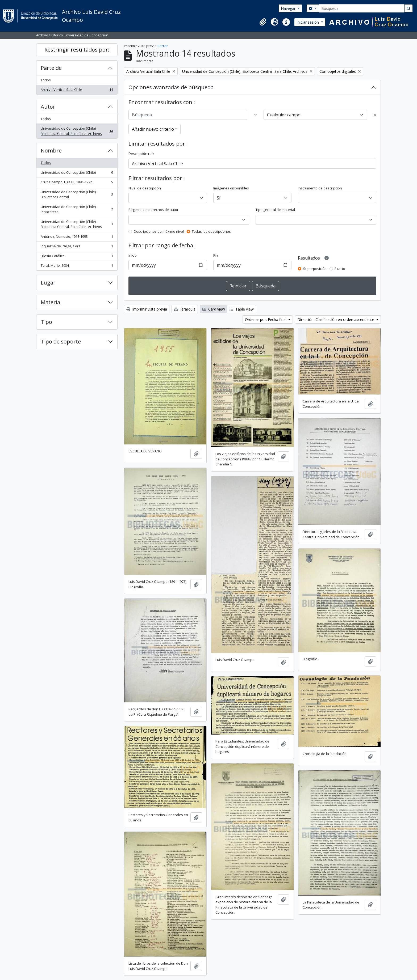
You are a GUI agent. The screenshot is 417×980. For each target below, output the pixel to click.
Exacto (340, 269)
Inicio (133, 255)
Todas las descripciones (211, 231)
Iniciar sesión (308, 22)
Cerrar (163, 46)
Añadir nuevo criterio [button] (153, 129)
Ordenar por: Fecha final (266, 319)
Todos (46, 80)
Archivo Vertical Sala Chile (77, 91)
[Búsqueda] (362, 8)
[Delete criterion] (375, 115)
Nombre (51, 150)
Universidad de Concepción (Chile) (77, 174)
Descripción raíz (141, 154)
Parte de (51, 68)
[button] (263, 22)
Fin (216, 255)
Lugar (48, 283)
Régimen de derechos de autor (153, 210)
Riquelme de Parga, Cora (77, 247)
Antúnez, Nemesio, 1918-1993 (77, 238)
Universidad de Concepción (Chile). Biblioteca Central (77, 194)
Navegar (289, 8)
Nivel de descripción (145, 188)
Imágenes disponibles (231, 188)
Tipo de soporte (61, 341)
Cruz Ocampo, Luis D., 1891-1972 (77, 183)
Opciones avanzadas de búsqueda (171, 87)
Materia (50, 302)
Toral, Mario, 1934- (77, 267)
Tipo (46, 322)
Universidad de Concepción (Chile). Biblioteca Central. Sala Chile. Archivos (77, 131)
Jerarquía (185, 309)
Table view (242, 309)
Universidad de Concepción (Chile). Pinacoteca (77, 209)
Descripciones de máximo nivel (159, 231)
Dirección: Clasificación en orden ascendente (336, 319)
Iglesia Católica (77, 257)
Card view (214, 309)
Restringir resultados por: (77, 50)
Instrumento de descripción (320, 188)
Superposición (315, 269)
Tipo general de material (275, 210)
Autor (48, 107)
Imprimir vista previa (147, 309)
